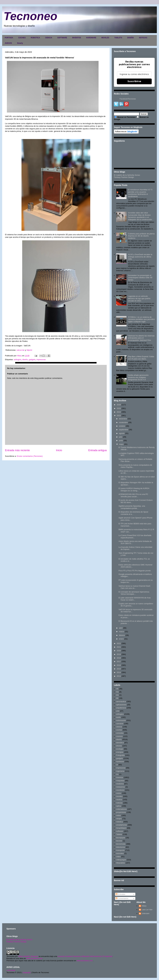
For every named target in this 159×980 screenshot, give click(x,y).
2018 (119, 658)
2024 (119, 412)
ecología (120, 749)
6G (117, 695)
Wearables (121, 863)
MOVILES (105, 38)
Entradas (120, 894)
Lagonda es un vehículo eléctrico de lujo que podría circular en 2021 (139, 298)
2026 (119, 405)
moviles (119, 796)
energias (120, 752)
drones (119, 746)
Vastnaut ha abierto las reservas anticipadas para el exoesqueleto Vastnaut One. (141, 338)
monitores (120, 790)
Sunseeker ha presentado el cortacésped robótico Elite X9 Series (140, 278)
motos (119, 793)
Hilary (144, 906)
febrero (122, 635)
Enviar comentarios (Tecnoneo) (30, 456)
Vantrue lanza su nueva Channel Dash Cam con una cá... (134, 587)
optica (119, 806)
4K (117, 689)
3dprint (29, 350)
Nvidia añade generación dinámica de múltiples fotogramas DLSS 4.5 (138, 377)
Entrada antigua (98, 450)
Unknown (146, 913)
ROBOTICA (35, 38)
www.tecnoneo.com (34, 958)
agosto (122, 433)
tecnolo (119, 841)
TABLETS (118, 38)
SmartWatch (121, 828)
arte (118, 711)
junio (121, 440)
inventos (120, 777)
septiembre (124, 430)
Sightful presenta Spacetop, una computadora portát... (132, 507)
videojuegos (121, 860)
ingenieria (120, 771)
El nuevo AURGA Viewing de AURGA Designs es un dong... (134, 489)
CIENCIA (49, 38)
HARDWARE (91, 38)
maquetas (120, 781)
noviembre (123, 422)
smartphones (122, 825)
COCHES (22, 38)
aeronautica (121, 701)
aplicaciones (121, 705)
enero (121, 639)
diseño (25, 360)
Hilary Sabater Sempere (28, 956)
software (120, 831)
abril (121, 628)
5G (117, 692)
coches (119, 730)
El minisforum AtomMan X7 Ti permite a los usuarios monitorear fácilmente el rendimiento (140, 193)
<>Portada (11, 970)
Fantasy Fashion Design (124, 177)
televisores (121, 847)
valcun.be (20, 350)
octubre (122, 426)
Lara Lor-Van (147, 910)
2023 (119, 416)
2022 (119, 643)
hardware (120, 762)
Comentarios (122, 898)
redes (119, 815)
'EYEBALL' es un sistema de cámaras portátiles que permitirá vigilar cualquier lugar (141, 319)
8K (117, 698)
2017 (119, 661)
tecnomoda (121, 844)
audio (118, 717)
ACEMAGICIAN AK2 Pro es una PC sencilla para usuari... (133, 495)
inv (117, 774)
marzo (122, 632)
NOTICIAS (143, 38)
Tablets (119, 834)
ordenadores (121, 809)
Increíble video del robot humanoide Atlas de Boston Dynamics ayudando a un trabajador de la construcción (140, 216)
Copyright (27, 972)
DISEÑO (130, 38)
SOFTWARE (62, 38)
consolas (120, 733)
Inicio (59, 450)
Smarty (20, 43)
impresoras (41, 360)
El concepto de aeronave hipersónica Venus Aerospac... (134, 593)
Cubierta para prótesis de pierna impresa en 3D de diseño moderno (141, 236)
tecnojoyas (121, 838)
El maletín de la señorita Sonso (19, 940)
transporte (120, 850)
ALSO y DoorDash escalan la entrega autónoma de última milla (140, 257)
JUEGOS (8, 43)
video (118, 857)
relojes (119, 819)
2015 (119, 669)
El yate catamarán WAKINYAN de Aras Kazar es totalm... (135, 599)
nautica (119, 799)
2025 (119, 408)
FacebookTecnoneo (128, 99)
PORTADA (9, 38)
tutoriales (120, 853)
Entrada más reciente (17, 450)
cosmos (119, 736)
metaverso (121, 787)
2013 (119, 676)
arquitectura (121, 708)
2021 (119, 647)
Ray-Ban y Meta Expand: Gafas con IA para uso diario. (141, 358)
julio (121, 437)
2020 (119, 651)
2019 (119, 654)
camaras (120, 724)
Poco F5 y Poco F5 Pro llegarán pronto (135, 571)
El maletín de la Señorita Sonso (127, 175)
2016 (119, 665)
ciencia (119, 727)
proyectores (121, 812)
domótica (120, 743)
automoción (121, 720)
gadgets (32, 360)
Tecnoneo (30, 16)
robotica (119, 822)
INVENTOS (77, 38)
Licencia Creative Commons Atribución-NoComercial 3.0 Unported (85, 956)
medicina (120, 784)
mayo (121, 444)
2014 (119, 672)
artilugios (17, 360)
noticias (119, 803)
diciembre (123, 419)
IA (117, 765)
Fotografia (120, 755)
